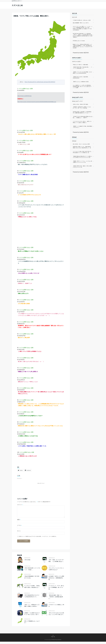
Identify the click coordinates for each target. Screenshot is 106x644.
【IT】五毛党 (27, 562)
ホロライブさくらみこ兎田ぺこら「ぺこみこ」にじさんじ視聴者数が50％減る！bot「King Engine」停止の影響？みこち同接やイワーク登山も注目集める (83, 28)
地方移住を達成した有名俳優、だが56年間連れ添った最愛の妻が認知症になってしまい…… (82, 112)
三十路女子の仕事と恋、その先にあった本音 (82, 20)
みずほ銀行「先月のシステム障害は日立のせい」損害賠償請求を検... (56, 580)
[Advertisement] (41, 116)
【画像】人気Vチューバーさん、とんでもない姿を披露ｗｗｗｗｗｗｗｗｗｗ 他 (82, 162)
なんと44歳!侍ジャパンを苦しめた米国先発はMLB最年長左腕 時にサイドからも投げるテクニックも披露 (82, 86)
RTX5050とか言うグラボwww (79, 41)
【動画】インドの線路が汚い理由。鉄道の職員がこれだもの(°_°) (83, 127)
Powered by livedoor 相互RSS (81, 53)
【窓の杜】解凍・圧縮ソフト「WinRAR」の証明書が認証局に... (56, 599)
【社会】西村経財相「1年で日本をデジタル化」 (32, 579)
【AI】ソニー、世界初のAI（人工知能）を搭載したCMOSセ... (32, 608)
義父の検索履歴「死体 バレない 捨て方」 (81, 23)
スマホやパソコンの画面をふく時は (56, 608)
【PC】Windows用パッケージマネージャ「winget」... (32, 571)
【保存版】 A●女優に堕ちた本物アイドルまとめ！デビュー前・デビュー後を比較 (82, 108)
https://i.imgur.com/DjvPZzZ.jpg (24, 96)
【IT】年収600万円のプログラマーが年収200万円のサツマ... (32, 598)
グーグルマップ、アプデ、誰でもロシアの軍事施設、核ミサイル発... (56, 590)
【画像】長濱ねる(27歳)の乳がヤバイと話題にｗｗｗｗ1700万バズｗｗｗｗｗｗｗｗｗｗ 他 (82, 157)
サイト (19, 533)
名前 (19, 522)
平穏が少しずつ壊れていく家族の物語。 (81, 65)
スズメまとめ (17, 5)
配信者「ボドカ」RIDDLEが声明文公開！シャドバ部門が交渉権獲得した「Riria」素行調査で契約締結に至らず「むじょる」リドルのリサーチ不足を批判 (83, 46)
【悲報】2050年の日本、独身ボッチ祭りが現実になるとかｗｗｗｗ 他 (82, 167)
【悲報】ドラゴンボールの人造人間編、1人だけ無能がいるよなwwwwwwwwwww (82, 73)
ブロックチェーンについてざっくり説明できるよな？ (56, 571)
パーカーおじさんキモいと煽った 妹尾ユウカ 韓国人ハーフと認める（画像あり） (83, 122)
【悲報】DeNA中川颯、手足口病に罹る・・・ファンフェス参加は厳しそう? (82, 68)
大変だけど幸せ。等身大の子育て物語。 (81, 104)
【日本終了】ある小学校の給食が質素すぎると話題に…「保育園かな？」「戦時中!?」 (83, 117)
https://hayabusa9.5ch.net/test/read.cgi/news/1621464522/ (40, 82)
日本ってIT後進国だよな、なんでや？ (32, 624)
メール (20, 528)
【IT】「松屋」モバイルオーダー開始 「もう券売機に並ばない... (56, 563)
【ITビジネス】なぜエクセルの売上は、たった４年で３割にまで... (56, 616)
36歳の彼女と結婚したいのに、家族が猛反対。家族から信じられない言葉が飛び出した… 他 (82, 147)
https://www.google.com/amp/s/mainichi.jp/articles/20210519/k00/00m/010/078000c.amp (37, 102)
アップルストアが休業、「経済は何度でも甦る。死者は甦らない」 (32, 589)
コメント (20, 505)
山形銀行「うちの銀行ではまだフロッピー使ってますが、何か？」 (32, 616)
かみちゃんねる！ (77, 61)
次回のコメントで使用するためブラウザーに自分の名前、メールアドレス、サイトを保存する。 (38, 539)
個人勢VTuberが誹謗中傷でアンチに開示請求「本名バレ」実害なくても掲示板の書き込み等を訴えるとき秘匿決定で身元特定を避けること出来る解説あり (83, 35)
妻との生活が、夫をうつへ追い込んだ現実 (81, 144)
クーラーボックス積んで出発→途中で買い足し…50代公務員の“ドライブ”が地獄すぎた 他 (83, 152)
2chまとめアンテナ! (77, 101)
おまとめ (74, 17)
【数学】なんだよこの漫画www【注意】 (81, 82)
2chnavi (74, 141)
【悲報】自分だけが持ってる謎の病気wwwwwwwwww (80, 77)
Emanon (59, 642)
